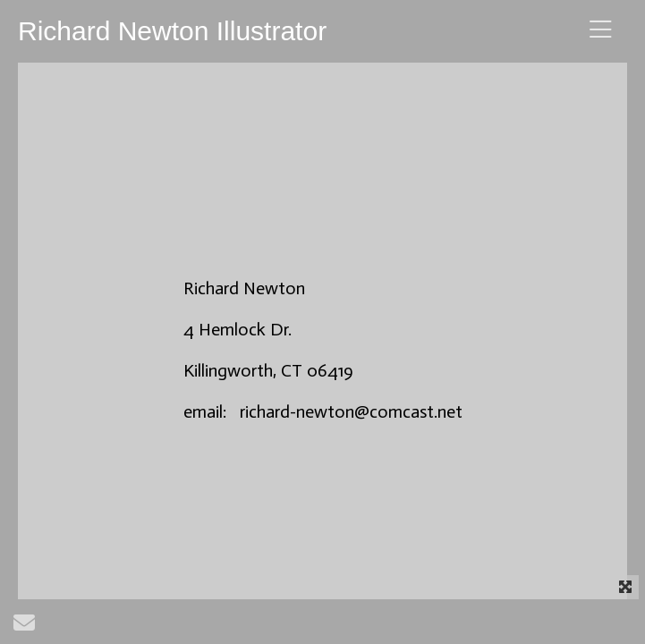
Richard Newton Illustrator (172, 31)
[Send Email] (24, 627)
